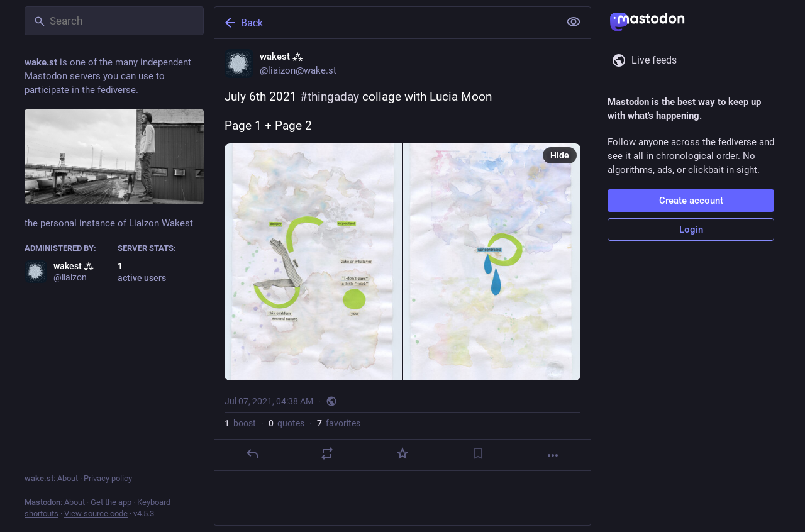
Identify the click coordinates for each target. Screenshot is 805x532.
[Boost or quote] (327, 453)
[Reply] (252, 453)
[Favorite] (402, 453)
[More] (553, 455)
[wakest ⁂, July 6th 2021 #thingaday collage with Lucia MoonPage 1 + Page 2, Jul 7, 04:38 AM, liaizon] (402, 255)
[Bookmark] (478, 453)
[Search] (114, 21)
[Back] (386, 23)
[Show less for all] (574, 22)
